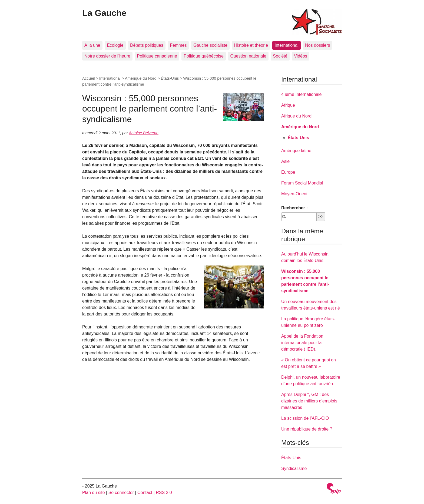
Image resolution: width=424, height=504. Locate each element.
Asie (285, 161)
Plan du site (94, 493)
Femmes (178, 45)
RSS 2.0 (164, 493)
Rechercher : (294, 208)
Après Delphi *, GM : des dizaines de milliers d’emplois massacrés (309, 401)
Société (280, 56)
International (286, 45)
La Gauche (104, 13)
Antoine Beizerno (144, 133)
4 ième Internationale (301, 94)
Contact (145, 493)
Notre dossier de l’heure (107, 56)
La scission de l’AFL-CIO (305, 418)
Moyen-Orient (294, 194)
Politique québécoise (204, 56)
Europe (288, 172)
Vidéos (301, 56)
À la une (92, 45)
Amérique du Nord (141, 78)
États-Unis (170, 78)
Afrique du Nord (296, 116)
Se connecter (121, 493)
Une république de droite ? (307, 429)
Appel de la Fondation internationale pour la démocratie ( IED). (302, 343)
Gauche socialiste (210, 45)
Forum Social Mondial (302, 183)
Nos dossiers (317, 45)
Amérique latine (296, 151)
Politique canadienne (157, 56)
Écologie (115, 45)
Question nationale (248, 56)
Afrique (288, 105)
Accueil (88, 78)
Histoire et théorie (251, 45)
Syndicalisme (294, 468)
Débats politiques (147, 45)
